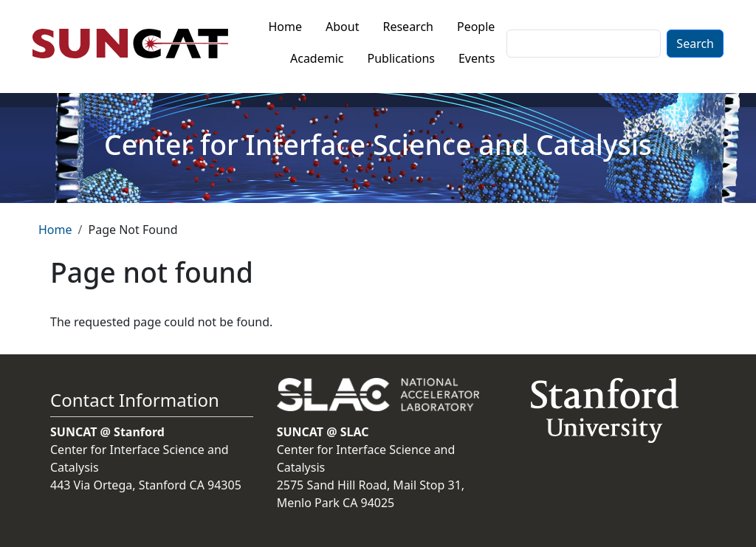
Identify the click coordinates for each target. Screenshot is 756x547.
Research (408, 27)
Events (477, 58)
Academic (317, 58)
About (342, 27)
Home (286, 27)
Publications (401, 58)
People (476, 27)
